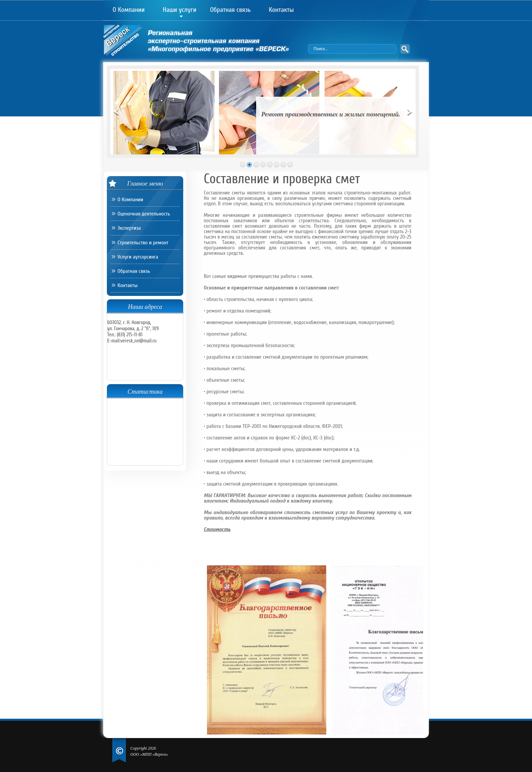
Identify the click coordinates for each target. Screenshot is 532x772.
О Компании (129, 10)
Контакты (281, 10)
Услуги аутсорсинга (138, 257)
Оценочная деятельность (144, 214)
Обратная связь (230, 10)
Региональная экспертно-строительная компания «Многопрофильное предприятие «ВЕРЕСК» (206, 42)
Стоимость (217, 529)
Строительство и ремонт (143, 243)
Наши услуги (179, 10)
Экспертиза (129, 228)
